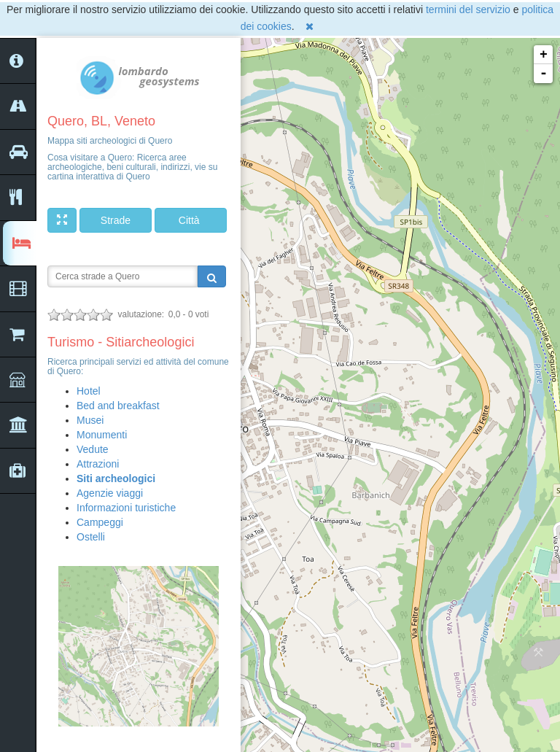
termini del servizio (468, 9)
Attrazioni (98, 464)
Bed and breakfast (118, 406)
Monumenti (102, 435)
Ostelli (91, 537)
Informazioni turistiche (126, 508)
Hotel (89, 391)
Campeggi (100, 522)
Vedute (93, 449)
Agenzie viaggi (110, 493)
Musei (90, 420)
